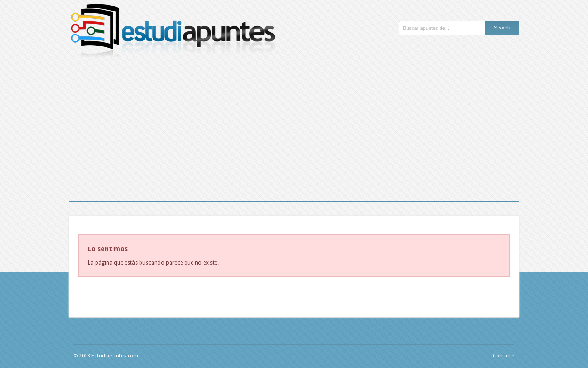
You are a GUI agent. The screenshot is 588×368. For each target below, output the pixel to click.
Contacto (504, 356)
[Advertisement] (294, 132)
